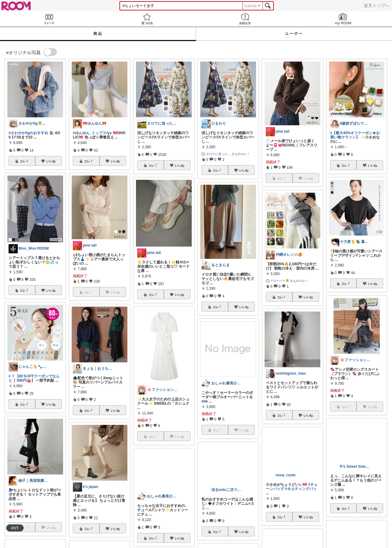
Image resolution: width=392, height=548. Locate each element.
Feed (49, 19)
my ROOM (343, 19)
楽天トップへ (377, 6)
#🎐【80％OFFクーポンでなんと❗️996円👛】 (34, 378)
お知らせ (245, 19)
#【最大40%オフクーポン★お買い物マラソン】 (355, 135)
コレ (24, 161)
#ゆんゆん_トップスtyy (92, 133)
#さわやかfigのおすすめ (28, 133)
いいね (51, 161)
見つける (147, 19)
